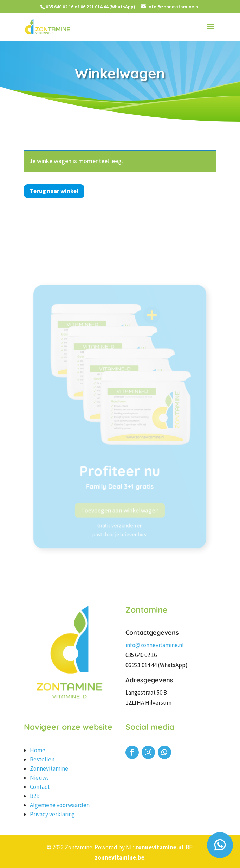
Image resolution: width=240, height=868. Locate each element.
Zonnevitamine (49, 768)
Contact (40, 787)
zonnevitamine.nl (159, 847)
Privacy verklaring (52, 814)
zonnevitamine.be (119, 857)
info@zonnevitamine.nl (155, 645)
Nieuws (39, 778)
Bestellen (42, 759)
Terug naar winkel (54, 191)
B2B (35, 796)
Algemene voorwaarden (60, 805)
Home (38, 750)
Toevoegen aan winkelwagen (120, 523)
